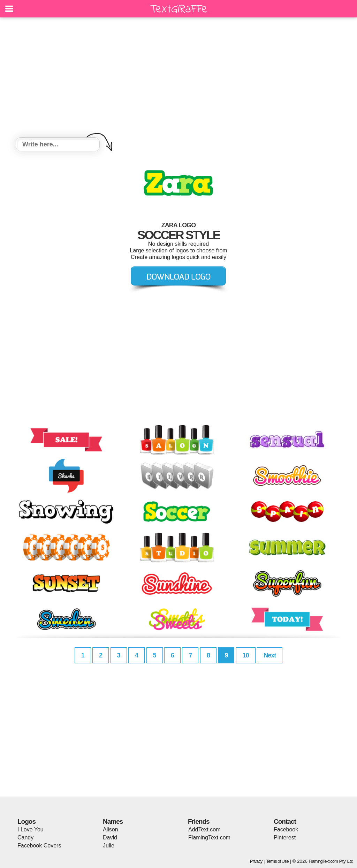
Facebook (286, 829)
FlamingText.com (209, 837)
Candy (25, 837)
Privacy (256, 861)
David (110, 837)
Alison (111, 829)
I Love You (31, 829)
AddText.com (204, 829)
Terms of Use (277, 861)
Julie (109, 846)
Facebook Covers (39, 846)
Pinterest (285, 837)
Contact (285, 821)
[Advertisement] (178, 78)
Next (270, 655)
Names (113, 821)
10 (246, 655)
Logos (26, 821)
